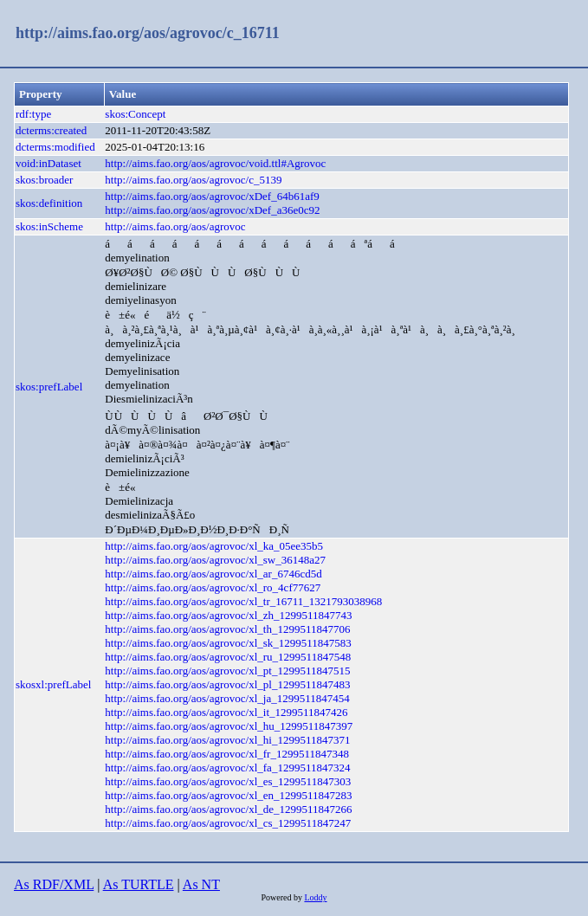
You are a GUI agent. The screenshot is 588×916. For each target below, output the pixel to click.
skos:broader (44, 180)
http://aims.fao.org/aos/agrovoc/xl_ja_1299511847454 (227, 698)
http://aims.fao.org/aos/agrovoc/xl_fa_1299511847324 (227, 768)
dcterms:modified (55, 147)
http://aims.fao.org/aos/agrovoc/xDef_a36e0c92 (212, 210)
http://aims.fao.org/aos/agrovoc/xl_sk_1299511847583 (228, 643)
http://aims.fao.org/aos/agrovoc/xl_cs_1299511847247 (228, 823)
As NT (201, 884)
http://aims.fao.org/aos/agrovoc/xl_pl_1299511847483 (227, 684)
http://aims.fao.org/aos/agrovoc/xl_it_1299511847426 (226, 712)
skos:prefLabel (49, 387)
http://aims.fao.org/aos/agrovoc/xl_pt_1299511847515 (227, 671)
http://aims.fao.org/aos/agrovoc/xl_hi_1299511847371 (227, 740)
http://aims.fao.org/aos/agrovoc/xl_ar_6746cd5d (213, 574)
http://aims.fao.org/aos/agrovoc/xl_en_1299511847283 (228, 795)
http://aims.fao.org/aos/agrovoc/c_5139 (193, 180)
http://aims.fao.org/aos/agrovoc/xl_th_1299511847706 (227, 629)
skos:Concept (135, 114)
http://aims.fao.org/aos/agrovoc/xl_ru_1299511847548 (228, 657)
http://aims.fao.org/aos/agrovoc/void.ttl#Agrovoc (215, 163)
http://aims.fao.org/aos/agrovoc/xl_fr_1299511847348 (227, 754)
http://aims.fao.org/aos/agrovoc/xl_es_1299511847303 (228, 781)
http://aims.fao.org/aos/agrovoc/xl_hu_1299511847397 (229, 726)
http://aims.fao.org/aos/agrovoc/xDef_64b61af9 (212, 196)
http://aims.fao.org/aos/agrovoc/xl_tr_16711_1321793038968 (243, 601)
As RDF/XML (54, 884)
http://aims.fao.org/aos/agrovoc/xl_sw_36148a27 (215, 560)
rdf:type (33, 114)
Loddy (315, 897)
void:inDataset (48, 163)
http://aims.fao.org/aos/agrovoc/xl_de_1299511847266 (228, 809)
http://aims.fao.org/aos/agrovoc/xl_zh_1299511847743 (228, 615)
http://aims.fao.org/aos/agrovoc (175, 226)
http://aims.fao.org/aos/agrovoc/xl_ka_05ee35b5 (214, 546)
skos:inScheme (49, 226)
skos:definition (49, 203)
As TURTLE (139, 884)
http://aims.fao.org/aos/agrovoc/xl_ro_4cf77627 (213, 587)
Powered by (282, 897)
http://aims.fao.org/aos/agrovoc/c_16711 (148, 33)
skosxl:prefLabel (53, 684)
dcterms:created (51, 130)
